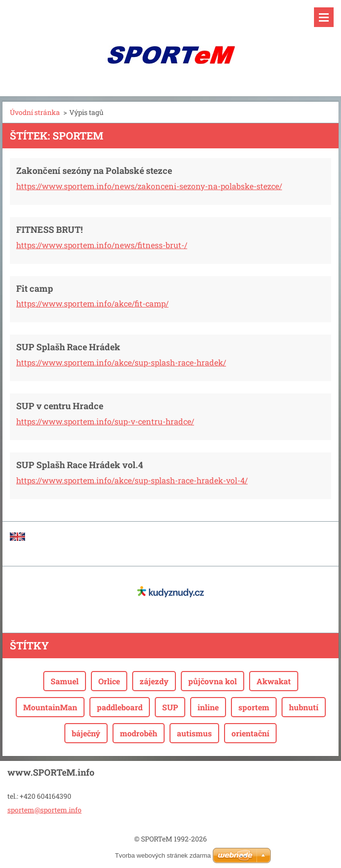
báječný (86, 733)
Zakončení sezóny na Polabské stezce (94, 170)
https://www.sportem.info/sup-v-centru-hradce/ (105, 421)
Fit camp (35, 288)
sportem (254, 707)
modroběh (139, 733)
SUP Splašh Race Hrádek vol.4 (80, 465)
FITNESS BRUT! (49, 229)
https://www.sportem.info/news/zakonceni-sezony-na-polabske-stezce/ (149, 186)
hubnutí (304, 707)
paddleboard (120, 707)
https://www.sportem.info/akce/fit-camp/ (92, 303)
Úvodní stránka (35, 112)
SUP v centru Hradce (60, 406)
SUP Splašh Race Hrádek (68, 347)
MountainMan (50, 707)
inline (208, 707)
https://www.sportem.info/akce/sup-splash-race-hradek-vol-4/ (132, 480)
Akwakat (274, 681)
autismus (194, 733)
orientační (250, 733)
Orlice (109, 681)
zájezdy (154, 681)
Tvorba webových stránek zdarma (163, 855)
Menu (324, 17)
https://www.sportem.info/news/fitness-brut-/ (102, 245)
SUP (170, 707)
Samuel (65, 681)
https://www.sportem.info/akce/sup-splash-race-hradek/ (121, 362)
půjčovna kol (213, 681)
